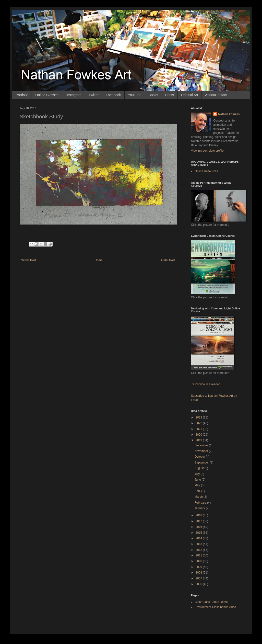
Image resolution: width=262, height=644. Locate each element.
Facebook (113, 95)
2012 (199, 550)
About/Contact (216, 95)
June (198, 480)
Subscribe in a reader (206, 384)
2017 (199, 521)
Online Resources (206, 171)
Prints (170, 95)
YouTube (135, 95)
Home (99, 260)
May (198, 485)
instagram (74, 95)
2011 (199, 555)
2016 (199, 527)
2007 (199, 578)
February (201, 503)
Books (153, 95)
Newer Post (28, 260)
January (200, 508)
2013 (199, 544)
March (199, 497)
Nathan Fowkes (229, 114)
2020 (199, 435)
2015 (199, 533)
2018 (199, 515)
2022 (199, 423)
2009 (199, 567)
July (197, 474)
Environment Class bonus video (215, 607)
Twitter (94, 95)
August (199, 468)
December (202, 445)
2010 (199, 561)
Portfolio (22, 95)
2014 (199, 538)
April (198, 491)
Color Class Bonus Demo (211, 602)
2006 (199, 584)
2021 (199, 429)
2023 (199, 418)
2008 (199, 573)
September (202, 463)
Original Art (189, 95)
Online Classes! (47, 95)
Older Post (168, 260)
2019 (199, 440)
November (202, 451)
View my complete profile (207, 151)
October (200, 457)
